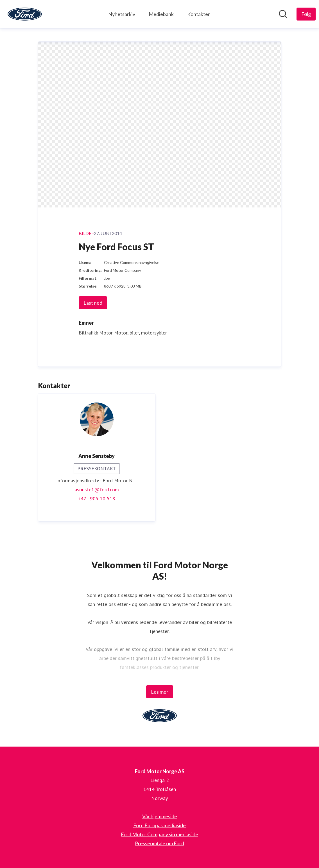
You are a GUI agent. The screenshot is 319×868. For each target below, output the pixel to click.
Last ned (93, 303)
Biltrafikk (88, 333)
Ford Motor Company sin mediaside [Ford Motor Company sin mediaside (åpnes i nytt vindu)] (159, 834)
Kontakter (199, 14)
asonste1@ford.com (97, 490)
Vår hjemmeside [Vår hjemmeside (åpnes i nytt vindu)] (160, 816)
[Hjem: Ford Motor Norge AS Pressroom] (25, 14)
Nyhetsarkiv (122, 14)
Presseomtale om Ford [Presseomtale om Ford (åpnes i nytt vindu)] (159, 843)
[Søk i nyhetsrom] (283, 14)
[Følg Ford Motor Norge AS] (306, 14)
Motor (106, 333)
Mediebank (161, 14)
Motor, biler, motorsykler (141, 333)
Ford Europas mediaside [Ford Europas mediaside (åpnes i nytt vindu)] (159, 825)
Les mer (160, 692)
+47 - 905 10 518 (97, 499)
